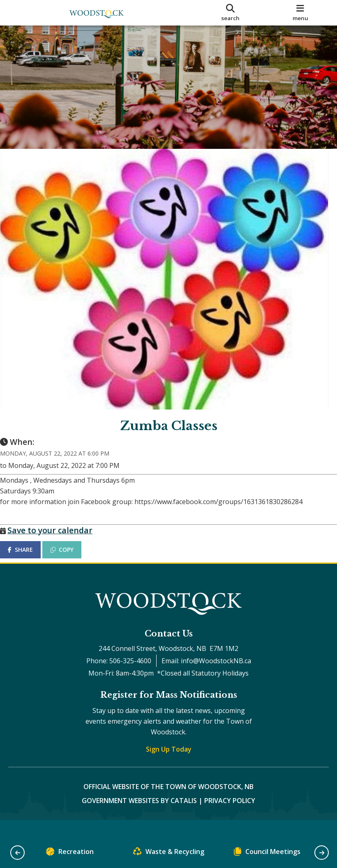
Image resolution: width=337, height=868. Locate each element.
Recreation (70, 853)
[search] (231, 13)
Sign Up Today (169, 766)
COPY (70, 558)
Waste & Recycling (169, 853)
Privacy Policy (230, 817)
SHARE (29, 558)
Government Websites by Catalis (139, 817)
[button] (17, 853)
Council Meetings (267, 853)
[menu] (300, 13)
